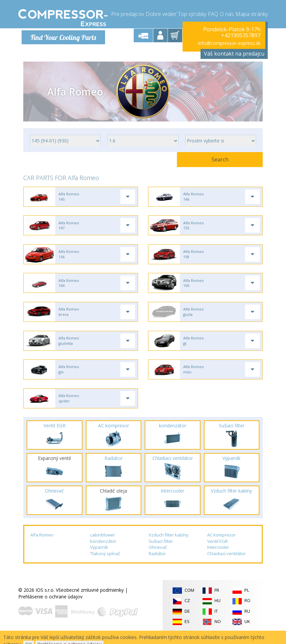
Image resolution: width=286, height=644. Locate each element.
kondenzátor (103, 550)
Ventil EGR (217, 550)
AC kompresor (221, 544)
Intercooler (218, 556)
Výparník (99, 556)
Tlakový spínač (105, 563)
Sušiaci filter (161, 550)
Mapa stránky (252, 13)
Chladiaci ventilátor (226, 563)
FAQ (213, 13)
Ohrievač (158, 556)
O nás (227, 13)
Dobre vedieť (161, 13)
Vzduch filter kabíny (169, 544)
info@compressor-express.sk (229, 43)
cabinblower (103, 544)
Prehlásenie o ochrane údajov (50, 606)
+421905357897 (241, 35)
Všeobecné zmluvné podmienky (90, 599)
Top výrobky (192, 13)
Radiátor (157, 563)
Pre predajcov (128, 13)
